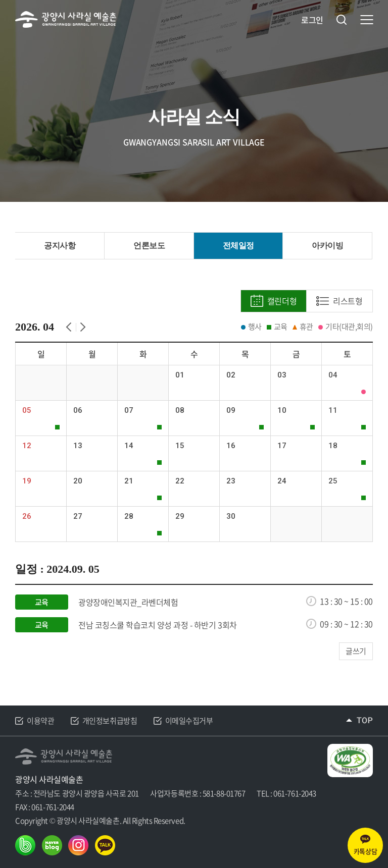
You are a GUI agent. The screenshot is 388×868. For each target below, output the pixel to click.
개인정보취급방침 (110, 721)
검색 (342, 20)
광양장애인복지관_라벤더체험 (128, 602)
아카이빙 (327, 246)
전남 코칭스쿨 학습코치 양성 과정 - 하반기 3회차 (158, 625)
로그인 (312, 20)
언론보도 (149, 246)
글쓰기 (356, 651)
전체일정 (238, 246)
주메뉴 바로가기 (0, 0)
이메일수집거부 (189, 721)
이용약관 (40, 721)
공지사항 (60, 246)
